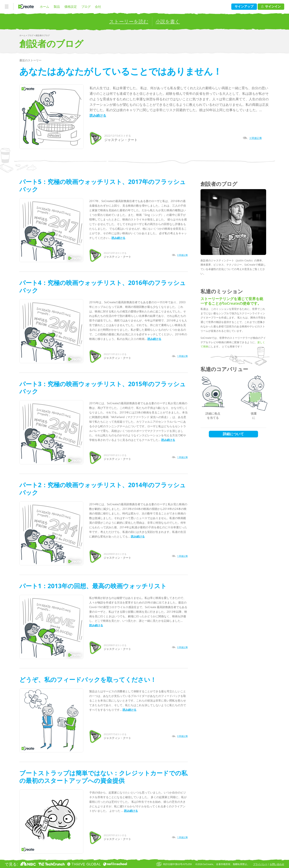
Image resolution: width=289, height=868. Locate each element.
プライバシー (260, 864)
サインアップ (244, 6)
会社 (98, 7)
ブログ (86, 7)
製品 (57, 7)
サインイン (271, 6)
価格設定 (71, 7)
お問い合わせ (277, 864)
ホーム (45, 7)
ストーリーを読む (129, 21)
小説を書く (168, 21)
